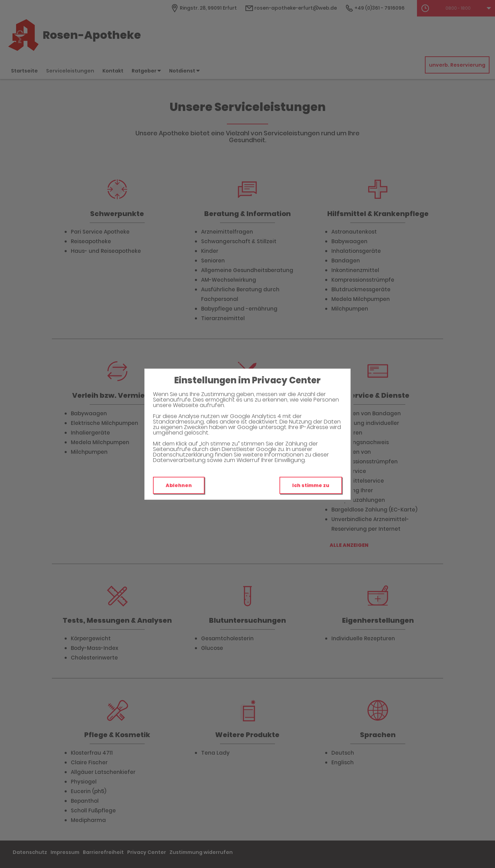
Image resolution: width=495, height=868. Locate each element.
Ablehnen (179, 485)
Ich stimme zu (311, 485)
